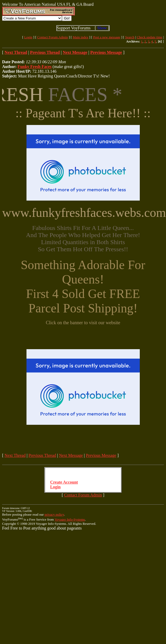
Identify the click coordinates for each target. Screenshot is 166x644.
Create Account (64, 482)
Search (130, 37)
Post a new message (107, 37)
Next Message (71, 455)
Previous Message (101, 455)
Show (102, 28)
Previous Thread (42, 455)
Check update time (150, 37)
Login (28, 37)
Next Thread (15, 455)
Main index (81, 37)
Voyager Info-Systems (70, 519)
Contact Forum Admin (53, 37)
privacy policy (54, 514)
